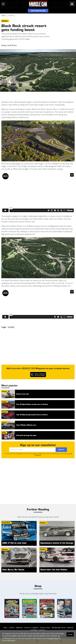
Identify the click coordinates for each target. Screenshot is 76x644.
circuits (11, 327)
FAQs (5, 628)
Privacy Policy (45, 628)
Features (11, 16)
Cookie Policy (53, 638)
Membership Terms (59, 628)
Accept (70, 634)
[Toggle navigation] (3, 4)
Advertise (19, 628)
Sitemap (42, 630)
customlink (6, 523)
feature (5, 21)
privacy (35, 453)
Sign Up (61, 450)
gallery (4, 433)
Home (3, 16)
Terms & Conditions (31, 628)
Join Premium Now (38, 11)
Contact (12, 628)
